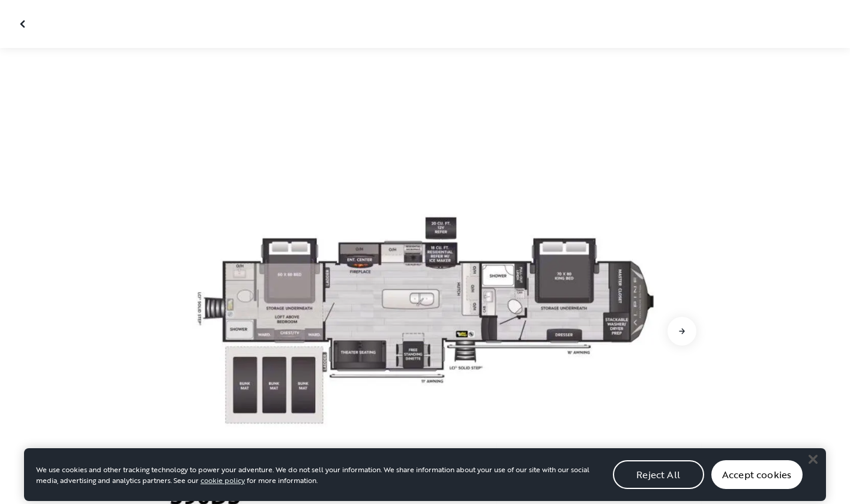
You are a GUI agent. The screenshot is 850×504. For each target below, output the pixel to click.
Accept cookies (757, 484)
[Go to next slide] (682, 331)
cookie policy (223, 490)
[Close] (813, 469)
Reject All (658, 484)
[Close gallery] (24, 24)
